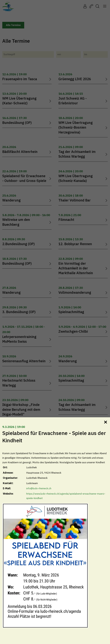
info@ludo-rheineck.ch (39, 488)
